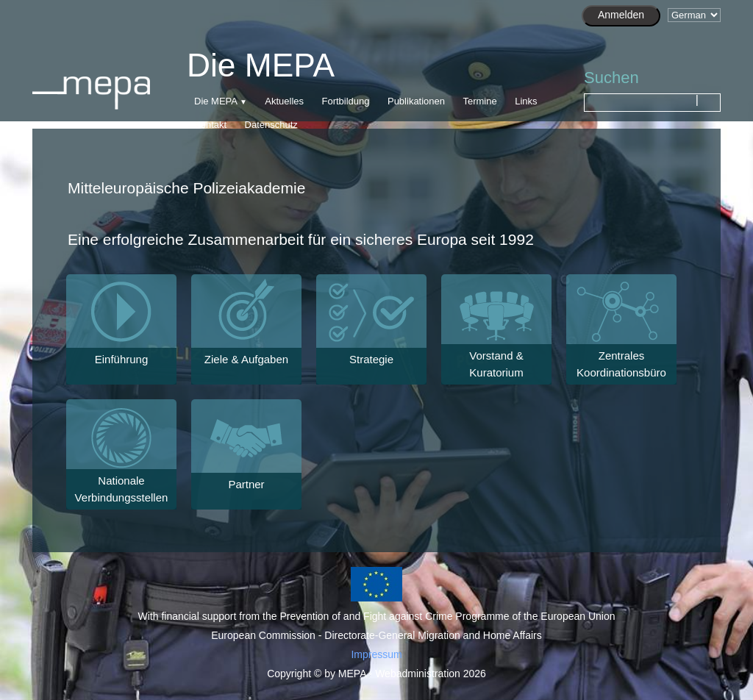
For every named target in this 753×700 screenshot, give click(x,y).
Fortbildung (345, 101)
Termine (479, 101)
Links (526, 101)
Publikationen (416, 101)
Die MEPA (215, 101)
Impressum (376, 654)
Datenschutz (271, 125)
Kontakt (210, 125)
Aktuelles (284, 101)
